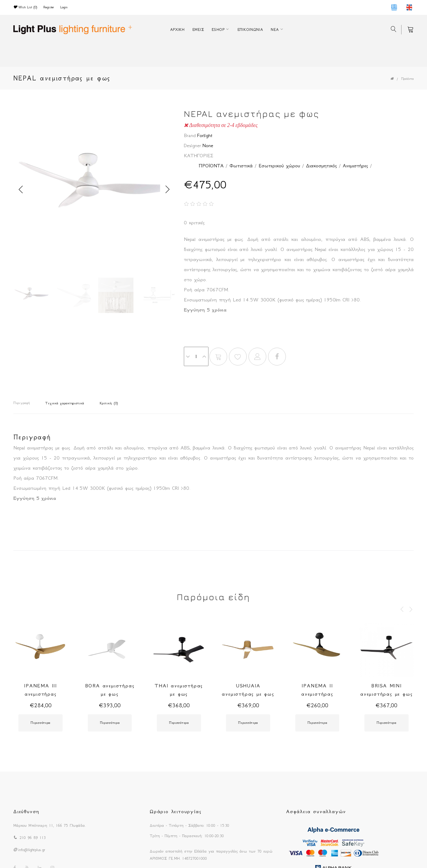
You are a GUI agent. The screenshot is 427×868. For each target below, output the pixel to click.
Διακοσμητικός (321, 166)
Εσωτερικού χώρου (279, 166)
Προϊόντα (407, 79)
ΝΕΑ (275, 30)
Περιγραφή (21, 403)
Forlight (205, 135)
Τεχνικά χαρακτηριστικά (65, 403)
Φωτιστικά (241, 166)
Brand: (190, 135)
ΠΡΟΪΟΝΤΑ (211, 166)
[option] (94, 190)
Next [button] (168, 190)
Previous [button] (21, 190)
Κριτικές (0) (109, 403)
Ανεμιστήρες (355, 166)
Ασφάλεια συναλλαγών (316, 811)
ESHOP (218, 30)
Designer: (193, 145)
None (208, 145)
